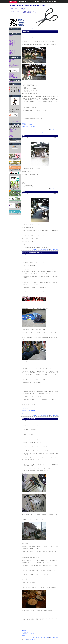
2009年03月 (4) (12, 50)
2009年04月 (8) (12, 49)
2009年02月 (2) (12, 51)
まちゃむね (12, 131)
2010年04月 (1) (12, 38)
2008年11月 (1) (12, 55)
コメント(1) (40, 189)
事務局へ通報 (56, 130)
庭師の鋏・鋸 (11, 75)
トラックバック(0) (46, 130)
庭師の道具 (11, 76)
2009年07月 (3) (12, 46)
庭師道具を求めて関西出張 (14, 65)
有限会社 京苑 (25, 123)
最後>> (33, 29)
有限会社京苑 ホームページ (14, 118)
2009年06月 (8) (12, 47)
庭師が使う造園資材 (13, 77)
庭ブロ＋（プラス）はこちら (40, 132)
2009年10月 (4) (12, 42)
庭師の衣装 (11, 74)
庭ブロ (24, 128)
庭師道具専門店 (12, 82)
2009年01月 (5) (12, 53)
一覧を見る (11, 67)
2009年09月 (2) (12, 44)
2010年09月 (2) (12, 37)
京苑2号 (12, 132)
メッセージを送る (15, 122)
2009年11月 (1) (12, 41)
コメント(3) (40, 637)
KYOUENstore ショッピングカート (29, 126)
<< (12, 86)
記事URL (35, 130)
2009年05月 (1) (12, 48)
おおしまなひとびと (14, 133)
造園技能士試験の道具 (13, 78)
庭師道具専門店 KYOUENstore (28, 125)
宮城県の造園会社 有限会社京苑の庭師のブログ (28, 6)
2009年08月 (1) (12, 45)
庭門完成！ (11, 61)
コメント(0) (40, 130)
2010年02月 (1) (12, 39)
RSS (15, 146)
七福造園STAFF (13, 130)
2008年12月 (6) (12, 54)
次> (30, 29)
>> (18, 86)
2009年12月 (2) (12, 40)
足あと (51, 130)
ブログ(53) (11, 31)
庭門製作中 (11, 62)
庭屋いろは (49, 447)
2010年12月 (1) (12, 36)
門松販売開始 (11, 60)
